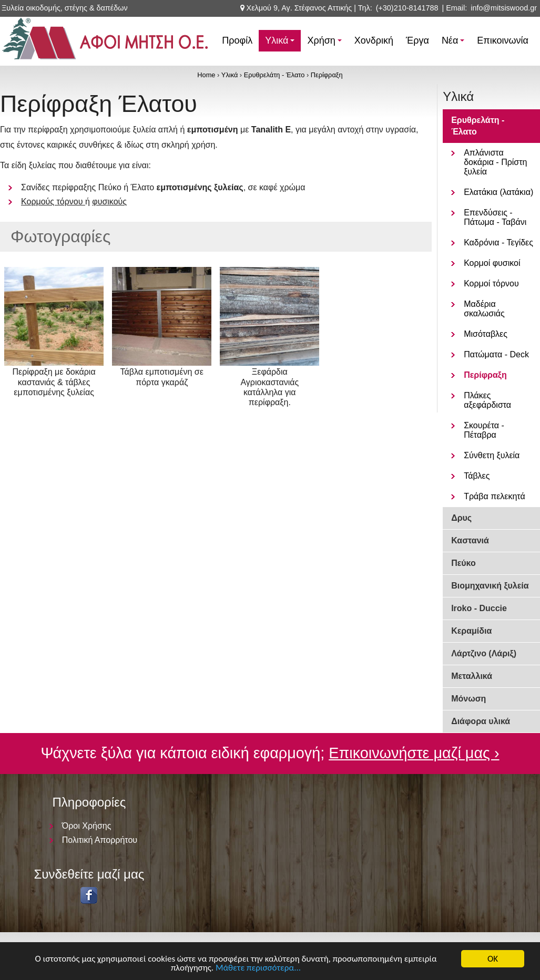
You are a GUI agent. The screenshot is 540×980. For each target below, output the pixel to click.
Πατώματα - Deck (496, 354)
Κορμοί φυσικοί (492, 263)
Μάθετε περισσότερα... (258, 968)
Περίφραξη (327, 75)
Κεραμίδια (471, 631)
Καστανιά (470, 540)
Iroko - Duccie (479, 608)
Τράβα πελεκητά (495, 496)
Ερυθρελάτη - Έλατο (274, 75)
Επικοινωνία (503, 40)
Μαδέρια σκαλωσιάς (484, 309)
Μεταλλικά (472, 676)
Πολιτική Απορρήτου (100, 840)
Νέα (455, 43)
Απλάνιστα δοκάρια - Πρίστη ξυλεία (495, 162)
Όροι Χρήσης (87, 826)
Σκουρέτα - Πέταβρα (484, 430)
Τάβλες (477, 476)
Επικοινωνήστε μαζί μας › (414, 753)
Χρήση (326, 43)
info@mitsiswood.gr (504, 8)
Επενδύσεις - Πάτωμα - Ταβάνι (495, 217)
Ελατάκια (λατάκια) (498, 192)
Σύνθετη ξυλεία (492, 455)
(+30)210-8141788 (407, 8)
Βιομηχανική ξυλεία (490, 586)
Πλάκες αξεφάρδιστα (487, 400)
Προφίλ (237, 40)
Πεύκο (463, 563)
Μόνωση (468, 699)
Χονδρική (374, 40)
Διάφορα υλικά (481, 721)
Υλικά (281, 43)
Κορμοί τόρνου (491, 283)
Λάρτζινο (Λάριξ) (484, 653)
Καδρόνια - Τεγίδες (498, 243)
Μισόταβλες (486, 334)
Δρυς (461, 518)
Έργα (417, 40)
